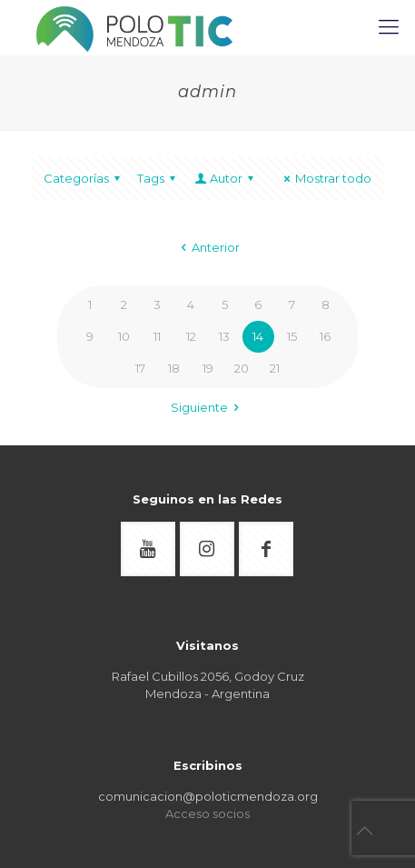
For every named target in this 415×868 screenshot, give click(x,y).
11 (157, 336)
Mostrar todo (325, 178)
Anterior (207, 247)
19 (208, 368)
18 (174, 368)
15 (292, 336)
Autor (225, 178)
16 (325, 336)
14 (258, 336)
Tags (159, 178)
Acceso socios (207, 813)
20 (242, 368)
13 (224, 336)
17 (140, 368)
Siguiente (207, 407)
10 (124, 336)
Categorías (84, 178)
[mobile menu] (390, 27)
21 (275, 368)
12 (191, 336)
